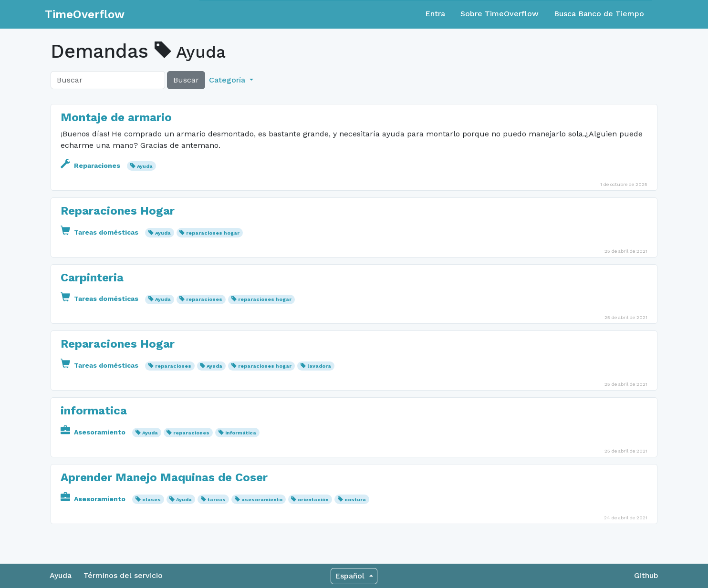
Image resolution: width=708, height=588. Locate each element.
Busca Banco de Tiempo (599, 14)
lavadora (319, 366)
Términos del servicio (123, 575)
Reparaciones (91, 165)
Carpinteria (92, 278)
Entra (435, 14)
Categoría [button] (228, 80)
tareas (217, 500)
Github (646, 575)
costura (355, 500)
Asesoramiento (94, 432)
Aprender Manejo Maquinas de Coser (164, 477)
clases (151, 500)
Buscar (186, 80)
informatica (94, 411)
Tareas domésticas (100, 232)
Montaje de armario (116, 117)
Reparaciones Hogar (118, 211)
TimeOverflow (85, 14)
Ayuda (145, 166)
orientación (313, 500)
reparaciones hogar (213, 233)
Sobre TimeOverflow (500, 14)
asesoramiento (262, 500)
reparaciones (204, 299)
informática (241, 433)
